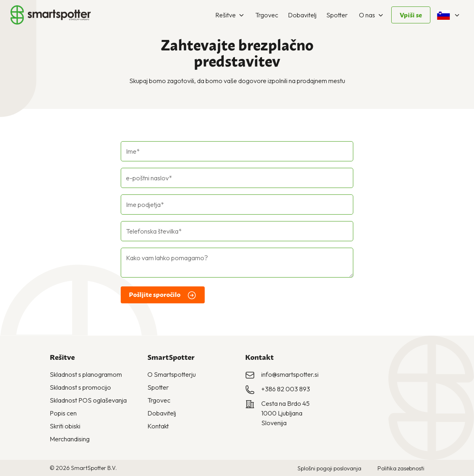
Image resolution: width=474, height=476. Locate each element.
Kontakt (158, 426)
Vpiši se (411, 15)
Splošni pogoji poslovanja (329, 468)
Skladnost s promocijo (80, 387)
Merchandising (70, 439)
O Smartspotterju (172, 374)
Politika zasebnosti (401, 468)
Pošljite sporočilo (163, 295)
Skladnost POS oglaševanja (88, 400)
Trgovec (267, 15)
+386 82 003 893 (286, 389)
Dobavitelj (302, 15)
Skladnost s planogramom (86, 374)
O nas (372, 15)
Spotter (337, 15)
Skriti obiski (65, 426)
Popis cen (63, 413)
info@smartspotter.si (290, 374)
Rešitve (230, 15)
